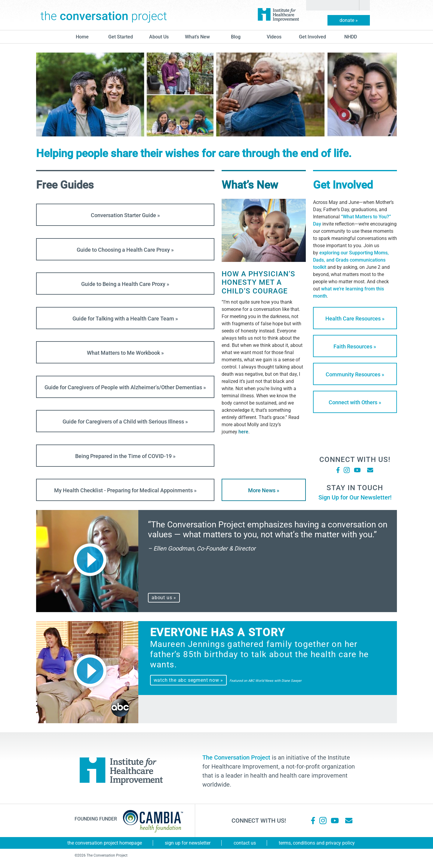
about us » (164, 598)
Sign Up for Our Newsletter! (355, 497)
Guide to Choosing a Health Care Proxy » (125, 250)
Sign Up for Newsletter (188, 843)
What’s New (197, 37)
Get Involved (312, 37)
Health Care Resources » (355, 319)
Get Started (121, 37)
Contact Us (245, 843)
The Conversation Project (104, 15)
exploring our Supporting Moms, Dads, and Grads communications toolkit (351, 260)
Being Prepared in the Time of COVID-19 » (125, 456)
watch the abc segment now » (189, 680)
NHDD (351, 37)
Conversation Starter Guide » (125, 215)
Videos (274, 37)
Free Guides (65, 185)
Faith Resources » (355, 346)
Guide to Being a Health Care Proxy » (125, 284)
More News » (264, 490)
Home (82, 37)
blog (236, 37)
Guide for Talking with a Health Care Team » (125, 319)
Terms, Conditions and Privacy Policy (317, 843)
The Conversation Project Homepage (105, 843)
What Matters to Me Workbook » (125, 353)
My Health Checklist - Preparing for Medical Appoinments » (125, 490)
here (243, 432)
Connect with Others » (355, 402)
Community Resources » (355, 374)
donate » (349, 20)
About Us (159, 37)
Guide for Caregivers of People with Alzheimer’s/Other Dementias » (125, 387)
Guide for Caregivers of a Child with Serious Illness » (125, 422)
